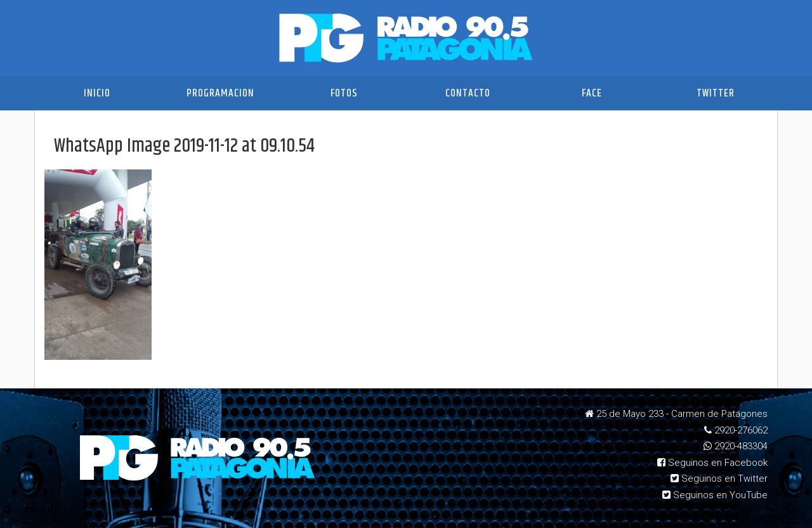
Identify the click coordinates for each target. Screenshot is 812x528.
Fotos (344, 93)
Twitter (716, 93)
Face (592, 93)
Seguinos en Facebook (712, 463)
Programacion (220, 93)
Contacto (468, 93)
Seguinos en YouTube (715, 495)
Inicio (97, 93)
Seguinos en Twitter (719, 478)
